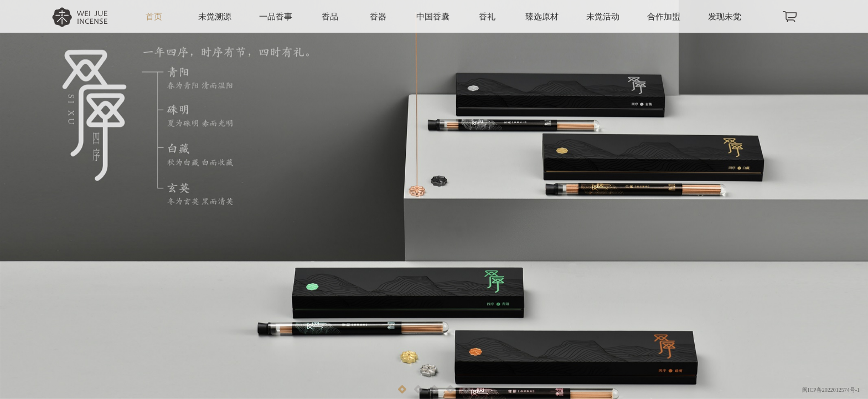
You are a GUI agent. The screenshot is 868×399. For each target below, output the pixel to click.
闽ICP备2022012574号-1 (831, 390)
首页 (154, 17)
